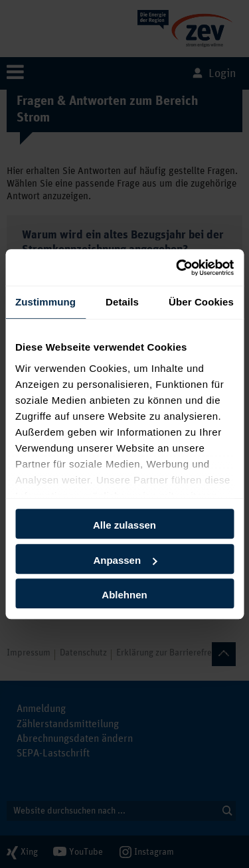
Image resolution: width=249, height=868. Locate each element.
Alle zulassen (124, 525)
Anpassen (125, 560)
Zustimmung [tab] (45, 302)
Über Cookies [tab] (201, 302)
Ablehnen (124, 595)
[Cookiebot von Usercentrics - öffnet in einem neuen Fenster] (177, 268)
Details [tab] (122, 302)
